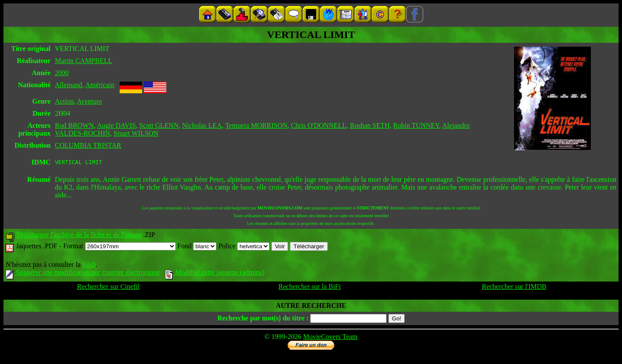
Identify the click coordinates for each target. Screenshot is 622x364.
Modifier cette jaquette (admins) (215, 274)
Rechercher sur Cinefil (108, 288)
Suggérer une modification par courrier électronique (83, 274)
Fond (197, 247)
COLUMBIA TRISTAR (88, 145)
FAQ (89, 266)
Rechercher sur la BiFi (310, 288)
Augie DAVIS (116, 125)
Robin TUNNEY (416, 125)
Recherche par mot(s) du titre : (263, 319)
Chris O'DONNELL (319, 125)
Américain (100, 85)
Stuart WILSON (136, 133)
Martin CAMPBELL (84, 61)
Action (64, 101)
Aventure (89, 101)
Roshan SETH (370, 125)
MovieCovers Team (330, 338)
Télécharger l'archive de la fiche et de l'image (79, 236)
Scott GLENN (159, 125)
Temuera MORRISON (256, 125)
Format (119, 247)
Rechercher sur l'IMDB (514, 288)
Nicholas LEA (202, 125)
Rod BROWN (74, 125)
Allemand (68, 85)
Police (244, 247)
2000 (62, 73)
